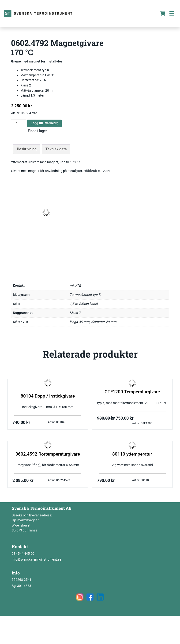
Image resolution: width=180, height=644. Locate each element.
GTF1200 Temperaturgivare (132, 392)
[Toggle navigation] (172, 13)
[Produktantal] (19, 123)
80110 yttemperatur (132, 454)
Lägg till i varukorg (45, 123)
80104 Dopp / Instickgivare (48, 396)
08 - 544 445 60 (23, 554)
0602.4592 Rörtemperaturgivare (48, 454)
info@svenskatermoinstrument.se (36, 560)
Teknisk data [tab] (56, 149)
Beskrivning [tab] (27, 149)
